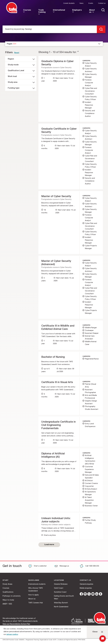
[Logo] (12, 13)
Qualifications (8, 592)
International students (37, 584)
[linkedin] (97, 594)
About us (32, 599)
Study (5, 580)
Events (91, 3)
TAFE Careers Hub (36, 603)
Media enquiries (86, 588)
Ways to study (8, 600)
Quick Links (34, 580)
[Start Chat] (103, 639)
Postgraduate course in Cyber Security (56, 68)
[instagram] (85, 594)
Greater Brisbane (61, 584)
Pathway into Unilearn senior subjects (56, 525)
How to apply (34, 595)
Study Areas (7, 584)
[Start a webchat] (37, 566)
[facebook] (81, 594)
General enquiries (86, 584)
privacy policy (12, 635)
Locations (59, 580)
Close (95, 632)
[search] (101, 29)
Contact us (102, 3)
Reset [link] (17, 53)
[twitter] (89, 594)
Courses (6, 588)
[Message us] (62, 566)
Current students (69, 3)
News (81, 3)
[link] (27, 12)
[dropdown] (54, 44)
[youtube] (93, 594)
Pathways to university (12, 596)
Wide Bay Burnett (61, 603)
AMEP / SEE (7, 604)
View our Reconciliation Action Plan (16, 624)
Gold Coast (59, 588)
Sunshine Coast (60, 592)
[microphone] (101, 594)
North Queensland (61, 607)
